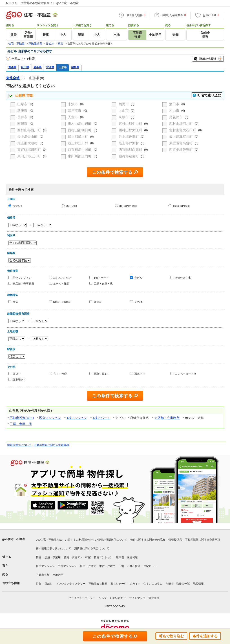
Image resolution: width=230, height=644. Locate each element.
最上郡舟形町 (129, 137)
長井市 (23, 117)
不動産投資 (134, 566)
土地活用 (58, 575)
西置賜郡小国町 (80, 150)
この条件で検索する (112, 172)
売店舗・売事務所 (23, 283)
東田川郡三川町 (30, 156)
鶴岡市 (124, 104)
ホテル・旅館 (61, 283)
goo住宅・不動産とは (49, 540)
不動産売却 (43, 575)
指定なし (18, 206)
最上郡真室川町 (181, 137)
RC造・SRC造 (62, 302)
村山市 (175, 111)
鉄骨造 (98, 302)
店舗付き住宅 (183, 278)
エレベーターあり (186, 374)
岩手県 (38, 67)
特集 (39, 584)
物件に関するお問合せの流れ (148, 540)
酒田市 (175, 104)
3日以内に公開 (128, 206)
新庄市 (23, 111)
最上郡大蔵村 (28, 143)
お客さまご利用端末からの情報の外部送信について (96, 540)
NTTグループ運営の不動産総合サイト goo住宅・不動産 (42, 3)
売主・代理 (60, 374)
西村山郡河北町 (181, 124)
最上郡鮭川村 (78, 143)
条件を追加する (205, 636)
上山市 (124, 111)
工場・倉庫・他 (103, 283)
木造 (15, 302)
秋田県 (25, 67)
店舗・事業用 (53, 557)
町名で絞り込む (209, 95)
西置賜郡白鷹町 (131, 150)
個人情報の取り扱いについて (53, 548)
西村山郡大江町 (131, 130)
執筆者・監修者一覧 (178, 584)
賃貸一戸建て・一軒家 (77, 557)
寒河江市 (75, 111)
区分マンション (22, 278)
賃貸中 (17, 374)
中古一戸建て (107, 566)
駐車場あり (19, 379)
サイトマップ (137, 598)
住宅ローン (150, 566)
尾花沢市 (176, 117)
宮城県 (50, 67)
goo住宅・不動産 (14, 539)
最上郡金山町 (28, 137)
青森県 (12, 67)
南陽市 (23, 124)
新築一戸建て (88, 566)
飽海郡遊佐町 (129, 156)
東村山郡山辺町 (80, 124)
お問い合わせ (118, 598)
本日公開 (71, 206)
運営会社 (154, 598)
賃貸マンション (103, 557)
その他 (138, 302)
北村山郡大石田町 (183, 130)
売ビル (138, 278)
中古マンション (67, 566)
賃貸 (39, 557)
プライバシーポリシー (82, 598)
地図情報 (198, 584)
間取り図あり (102, 374)
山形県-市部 (24, 95)
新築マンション (45, 566)
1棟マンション (62, 278)
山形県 (63, 67)
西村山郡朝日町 (80, 130)
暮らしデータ (119, 584)
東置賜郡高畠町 (181, 143)
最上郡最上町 (78, 137)
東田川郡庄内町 (80, 156)
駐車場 (120, 557)
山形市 (23, 104)
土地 (121, 566)
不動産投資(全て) (22, 418)
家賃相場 (132, 557)
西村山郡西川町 (30, 130)
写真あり (140, 374)
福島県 (75, 67)
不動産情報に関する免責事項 (51, 445)
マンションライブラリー (71, 584)
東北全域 (13, 78)
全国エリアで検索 (20, 59)
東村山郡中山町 (131, 124)
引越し (49, 584)
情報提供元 (175, 540)
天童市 (73, 117)
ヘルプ (103, 598)
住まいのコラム (153, 584)
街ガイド (135, 584)
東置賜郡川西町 (30, 150)
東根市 (124, 117)
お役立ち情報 (11, 583)
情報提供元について (19, 445)
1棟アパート (101, 278)
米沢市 (73, 104)
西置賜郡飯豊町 (181, 150)
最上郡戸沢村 (129, 143)
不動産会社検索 (98, 584)
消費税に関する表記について (92, 548)
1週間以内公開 (182, 206)
